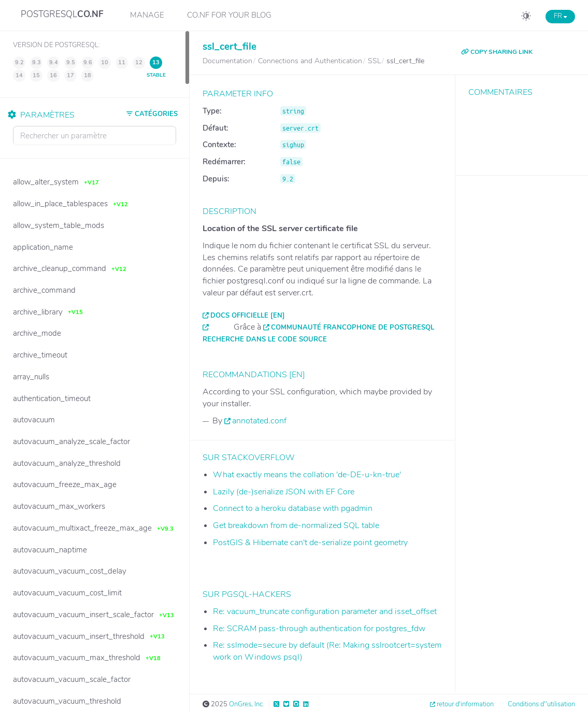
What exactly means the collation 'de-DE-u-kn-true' (307, 475)
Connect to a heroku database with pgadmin (293, 508)
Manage (147, 15)
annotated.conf (259, 421)
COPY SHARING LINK (497, 52)
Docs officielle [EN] (248, 316)
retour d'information (465, 704)
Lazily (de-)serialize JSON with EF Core (284, 492)
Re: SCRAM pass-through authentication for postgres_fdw (319, 629)
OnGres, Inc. (247, 704)
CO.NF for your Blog (229, 15)
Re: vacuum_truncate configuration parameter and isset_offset (325, 611)
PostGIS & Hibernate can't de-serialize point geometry (310, 543)
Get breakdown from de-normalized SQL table (296, 525)
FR (560, 16)
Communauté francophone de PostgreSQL (353, 327)
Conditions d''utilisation (541, 704)
